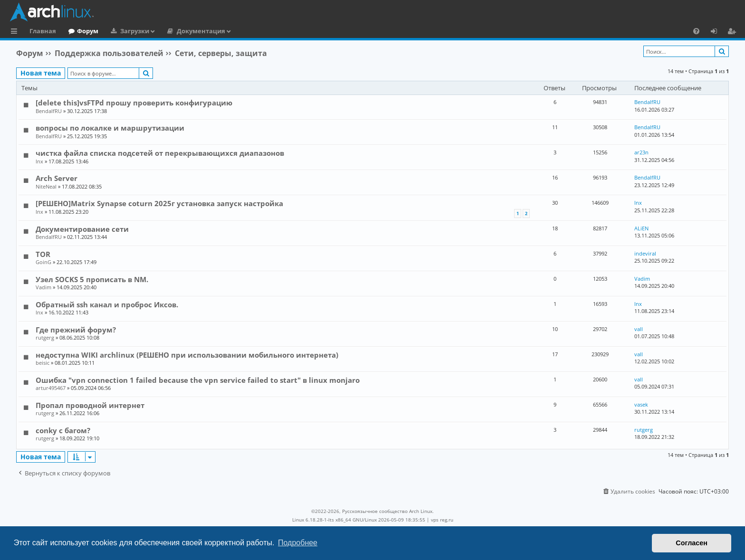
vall (639, 329)
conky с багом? (63, 430)
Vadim (43, 287)
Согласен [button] (692, 543)
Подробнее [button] (298, 543)
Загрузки (135, 31)
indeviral (645, 253)
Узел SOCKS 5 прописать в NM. (92, 279)
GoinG (43, 262)
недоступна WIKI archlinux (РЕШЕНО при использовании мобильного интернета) (187, 355)
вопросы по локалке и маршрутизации (110, 128)
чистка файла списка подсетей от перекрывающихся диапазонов (160, 153)
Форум (88, 31)
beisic (43, 363)
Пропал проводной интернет (90, 405)
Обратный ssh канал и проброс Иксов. (107, 304)
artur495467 (51, 388)
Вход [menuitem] (717, 32)
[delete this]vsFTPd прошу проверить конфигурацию (134, 103)
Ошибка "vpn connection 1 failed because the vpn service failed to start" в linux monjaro (198, 380)
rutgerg (45, 337)
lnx (39, 161)
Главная (43, 31)
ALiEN (641, 228)
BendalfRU (49, 111)
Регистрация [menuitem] (734, 32)
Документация (201, 31)
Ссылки (16, 32)
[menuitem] (696, 31)
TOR (43, 254)
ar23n (641, 152)
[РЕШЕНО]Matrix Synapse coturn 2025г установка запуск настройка (159, 203)
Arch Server (57, 178)
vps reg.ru (442, 520)
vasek (641, 404)
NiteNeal (46, 186)
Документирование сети (82, 229)
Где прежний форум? (76, 330)
